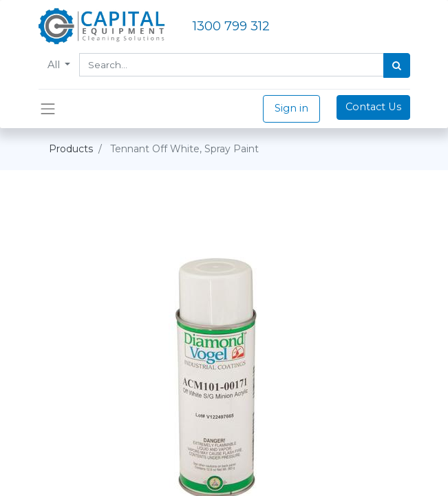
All (55, 65)
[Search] (397, 65)
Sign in (291, 108)
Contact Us (373, 107)
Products (71, 149)
